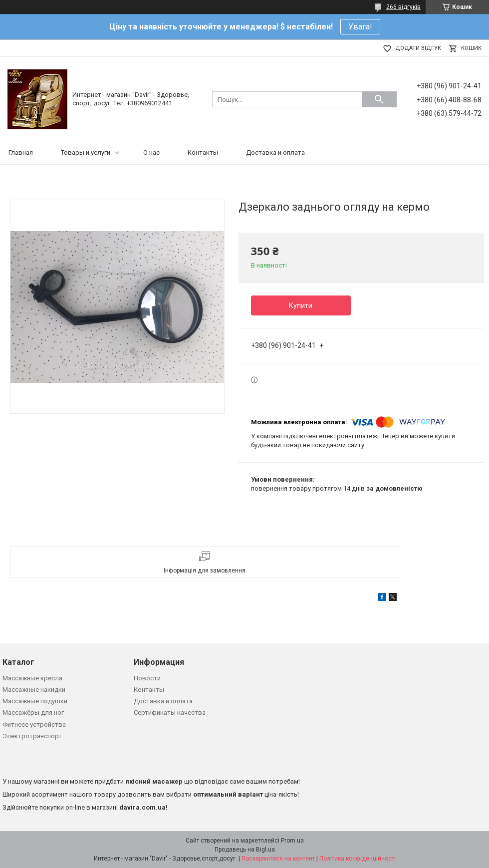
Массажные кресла (32, 678)
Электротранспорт (32, 736)
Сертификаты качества (170, 713)
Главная (21, 152)
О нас (151, 152)
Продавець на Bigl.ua (245, 850)
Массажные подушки (35, 701)
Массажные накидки (34, 690)
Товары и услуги (86, 152)
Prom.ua (292, 841)
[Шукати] (379, 99)
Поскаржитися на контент (278, 859)
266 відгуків (403, 7)
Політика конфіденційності (358, 859)
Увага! (360, 27)
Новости (147, 678)
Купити (301, 305)
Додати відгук (418, 48)
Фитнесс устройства (34, 724)
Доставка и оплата (275, 152)
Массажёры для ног (33, 713)
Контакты (203, 152)
